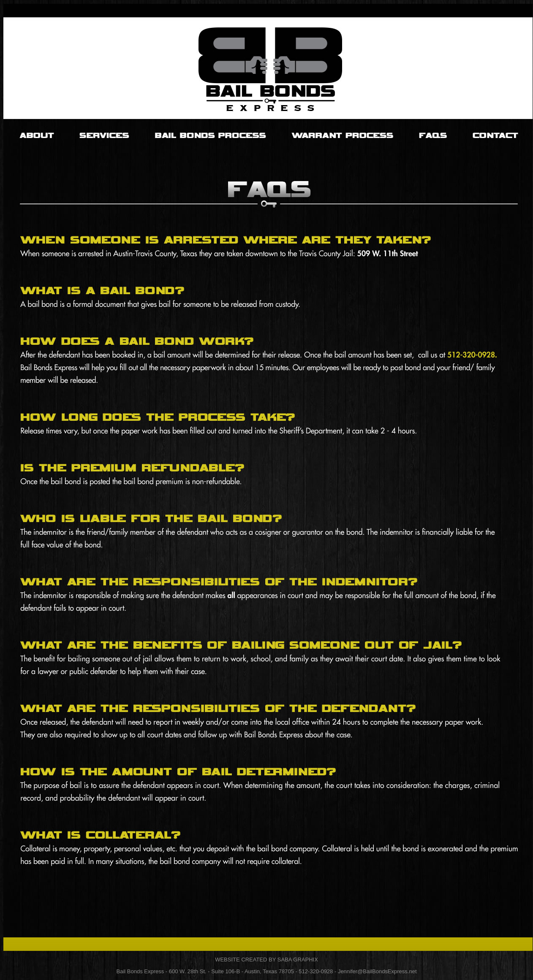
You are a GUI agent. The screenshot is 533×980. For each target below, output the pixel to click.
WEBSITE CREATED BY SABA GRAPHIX (266, 960)
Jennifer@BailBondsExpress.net (377, 971)
